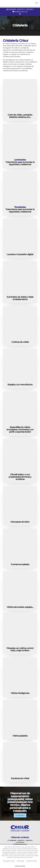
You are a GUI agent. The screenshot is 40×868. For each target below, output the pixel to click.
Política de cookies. (20, 866)
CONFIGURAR (20, 861)
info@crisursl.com (21, 12)
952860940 (12, 9)
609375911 (30, 9)
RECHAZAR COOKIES (9, 861)
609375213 (21, 9)
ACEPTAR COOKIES (32, 861)
